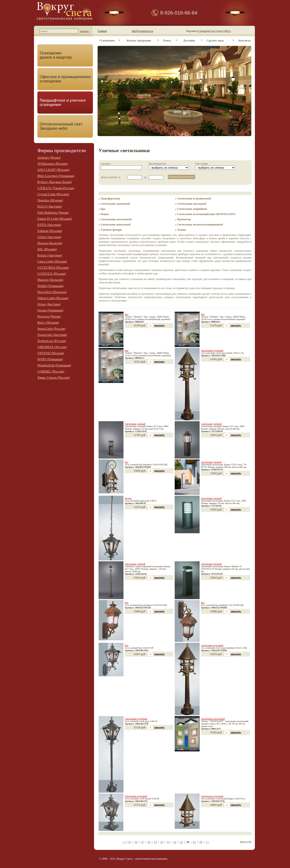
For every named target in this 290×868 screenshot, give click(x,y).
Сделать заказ (215, 40)
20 (162, 842)
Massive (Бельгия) (50, 280)
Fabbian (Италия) (50, 231)
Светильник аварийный (192, 209)
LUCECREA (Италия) (53, 268)
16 (136, 842)
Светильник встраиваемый (194, 198)
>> (207, 842)
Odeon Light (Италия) (53, 298)
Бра (103, 209)
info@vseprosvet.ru (143, 31)
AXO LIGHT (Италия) (53, 170)
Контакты (244, 40)
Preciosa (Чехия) (49, 316)
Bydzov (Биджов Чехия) (55, 182)
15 (129, 842)
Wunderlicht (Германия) (54, 365)
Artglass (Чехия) (49, 158)
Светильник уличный (135, 424)
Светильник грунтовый (115, 204)
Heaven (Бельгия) (50, 243)
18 (149, 842)
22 (175, 842)
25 (194, 842)
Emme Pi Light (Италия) (55, 219)
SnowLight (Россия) (52, 329)
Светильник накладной (192, 204)
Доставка (189, 40)
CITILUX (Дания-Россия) (56, 188)
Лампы (182, 230)
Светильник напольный (116, 225)
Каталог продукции (139, 40)
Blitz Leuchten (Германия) (56, 176)
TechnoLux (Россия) (52, 341)
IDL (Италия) (47, 249)
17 (142, 842)
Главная (102, 31)
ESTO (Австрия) (49, 225)
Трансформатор (110, 198)
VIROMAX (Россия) (52, 347)
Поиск (167, 40)
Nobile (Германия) (50, 286)
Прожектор (184, 219)
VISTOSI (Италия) (51, 353)
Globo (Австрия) (49, 237)
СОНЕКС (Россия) (51, 371)
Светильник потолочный (116, 219)
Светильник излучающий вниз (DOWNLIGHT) (206, 214)
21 (168, 842)
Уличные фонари (111, 230)
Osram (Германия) (50, 310)
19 (155, 842)
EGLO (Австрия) (50, 206)
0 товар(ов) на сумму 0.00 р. (214, 31)
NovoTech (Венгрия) (52, 292)
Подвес (105, 214)
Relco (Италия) (48, 323)
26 (201, 842)
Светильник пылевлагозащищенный (200, 225)
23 (181, 842)
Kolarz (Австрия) (50, 255)
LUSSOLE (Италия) (52, 274)
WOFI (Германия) (50, 359)
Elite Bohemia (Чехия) (53, 213)
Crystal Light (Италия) (53, 194)
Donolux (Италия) (50, 200)
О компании (107, 40)
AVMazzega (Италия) (53, 164)
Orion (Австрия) (49, 304)
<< (124, 842)
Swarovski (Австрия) (52, 335)
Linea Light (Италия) (52, 261)
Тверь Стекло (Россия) (54, 378)
